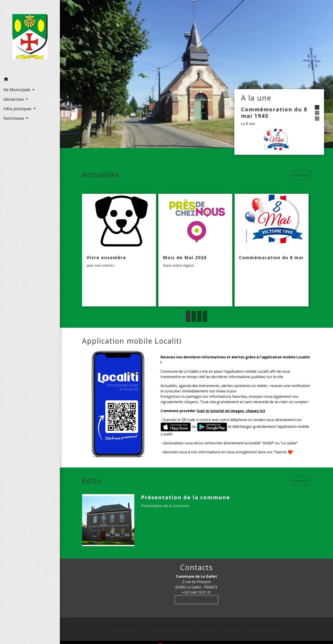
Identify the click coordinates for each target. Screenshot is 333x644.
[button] (30, 80)
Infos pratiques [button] (18, 109)
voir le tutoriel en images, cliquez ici (231, 411)
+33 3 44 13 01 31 (197, 592)
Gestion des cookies (263, 629)
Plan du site (232, 629)
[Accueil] (30, 37)
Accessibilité (207, 629)
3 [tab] (199, 316)
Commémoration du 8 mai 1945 (274, 112)
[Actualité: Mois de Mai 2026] (195, 250)
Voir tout (301, 175)
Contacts (196, 567)
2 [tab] (194, 316)
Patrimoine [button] (14, 118)
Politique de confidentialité (170, 629)
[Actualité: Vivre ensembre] (119, 250)
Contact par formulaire (196, 600)
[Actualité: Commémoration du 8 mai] (272, 250)
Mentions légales (128, 629)
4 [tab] (205, 316)
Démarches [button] (14, 99)
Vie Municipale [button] (17, 90)
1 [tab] (188, 316)
